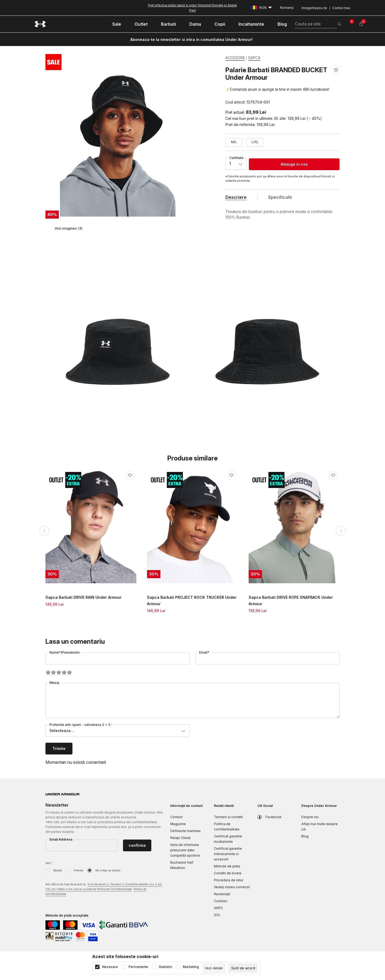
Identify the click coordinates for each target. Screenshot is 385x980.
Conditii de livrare (228, 873)
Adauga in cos (294, 164)
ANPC (218, 908)
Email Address (61, 839)
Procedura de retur (229, 880)
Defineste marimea (185, 831)
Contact (176, 817)
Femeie (79, 870)
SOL (217, 915)
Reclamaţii (222, 894)
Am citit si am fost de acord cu (104, 889)
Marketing (191, 967)
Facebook (274, 817)
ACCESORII (235, 58)
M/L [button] (234, 142)
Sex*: (49, 863)
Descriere (236, 197)
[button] (336, 86)
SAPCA (254, 58)
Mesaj (54, 683)
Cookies (221, 901)
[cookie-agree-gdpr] (243, 968)
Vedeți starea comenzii (232, 887)
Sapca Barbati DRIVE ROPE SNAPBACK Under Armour (291, 600)
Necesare (110, 967)
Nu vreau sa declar (108, 870)
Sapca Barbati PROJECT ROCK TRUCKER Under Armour (192, 600)
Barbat (58, 870)
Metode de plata (227, 866)
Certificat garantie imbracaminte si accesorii (228, 854)
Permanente (138, 967)
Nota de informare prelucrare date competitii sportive (185, 850)
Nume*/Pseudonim (65, 652)
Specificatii (280, 197)
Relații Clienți (180, 838)
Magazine (178, 824)
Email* (204, 652)
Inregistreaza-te (314, 8)
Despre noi (310, 817)
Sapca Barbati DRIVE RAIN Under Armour (84, 597)
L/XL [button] (255, 142)
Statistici (165, 967)
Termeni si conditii (228, 817)
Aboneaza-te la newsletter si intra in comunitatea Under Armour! (191, 39)
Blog (305, 836)
